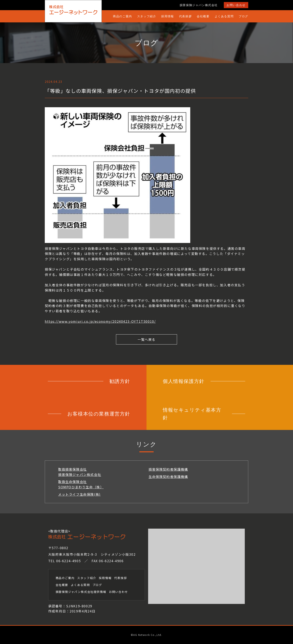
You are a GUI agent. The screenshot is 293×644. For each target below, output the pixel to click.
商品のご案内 (122, 16)
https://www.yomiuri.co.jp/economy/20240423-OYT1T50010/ (100, 321)
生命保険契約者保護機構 (168, 477)
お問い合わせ (236, 5)
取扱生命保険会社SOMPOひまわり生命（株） (81, 484)
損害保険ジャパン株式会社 (199, 5)
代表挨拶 (185, 16)
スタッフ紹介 (147, 16)
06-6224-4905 (68, 561)
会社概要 (203, 16)
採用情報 (167, 16)
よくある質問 (224, 16)
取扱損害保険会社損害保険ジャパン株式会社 (80, 472)
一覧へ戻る (146, 339)
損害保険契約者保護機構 (168, 469)
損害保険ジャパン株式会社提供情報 (81, 592)
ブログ (243, 16)
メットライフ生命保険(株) (79, 494)
